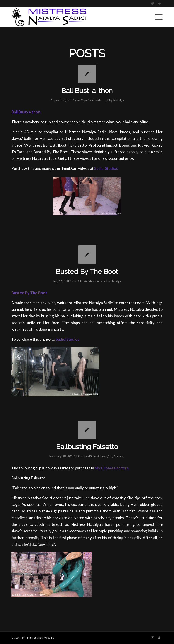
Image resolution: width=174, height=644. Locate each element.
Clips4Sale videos (93, 100)
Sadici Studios (106, 168)
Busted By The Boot (87, 272)
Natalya (119, 100)
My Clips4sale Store (112, 468)
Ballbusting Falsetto (87, 447)
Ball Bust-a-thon (87, 91)
